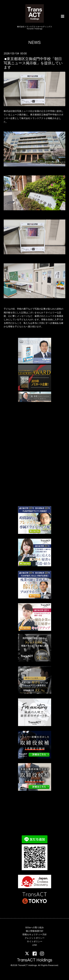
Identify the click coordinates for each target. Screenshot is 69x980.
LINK (35, 945)
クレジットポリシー (35, 938)
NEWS (34, 43)
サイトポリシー (35, 942)
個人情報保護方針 (35, 931)
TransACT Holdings (35, 960)
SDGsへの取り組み (34, 928)
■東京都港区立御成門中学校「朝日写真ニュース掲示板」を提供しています (33, 63)
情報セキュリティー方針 (35, 935)
